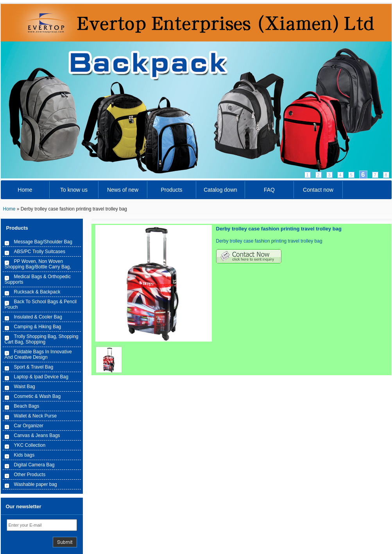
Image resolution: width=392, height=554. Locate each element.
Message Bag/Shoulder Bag (43, 242)
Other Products (30, 475)
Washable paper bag (36, 484)
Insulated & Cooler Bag (38, 317)
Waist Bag (25, 387)
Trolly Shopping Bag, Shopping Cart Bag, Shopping (42, 339)
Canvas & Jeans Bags (37, 435)
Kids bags (24, 455)
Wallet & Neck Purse (36, 416)
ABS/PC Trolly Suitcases (40, 252)
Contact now (318, 190)
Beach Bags (27, 406)
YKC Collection (30, 445)
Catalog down (220, 190)
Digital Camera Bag (34, 465)
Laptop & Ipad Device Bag (41, 377)
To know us (74, 190)
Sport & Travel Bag (34, 367)
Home (25, 190)
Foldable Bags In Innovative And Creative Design (38, 354)
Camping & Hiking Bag (38, 327)
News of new (123, 190)
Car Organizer (29, 426)
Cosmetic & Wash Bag (38, 396)
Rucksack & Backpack (37, 292)
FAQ (269, 190)
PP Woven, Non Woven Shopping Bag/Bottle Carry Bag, (38, 264)
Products (171, 190)
